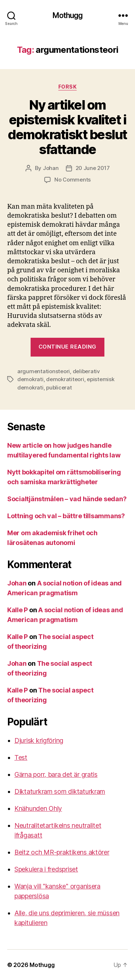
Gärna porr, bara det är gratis (56, 774)
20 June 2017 (93, 168)
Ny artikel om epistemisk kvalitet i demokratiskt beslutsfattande (67, 127)
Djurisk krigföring (39, 740)
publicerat (59, 387)
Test (21, 757)
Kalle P (17, 610)
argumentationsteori (44, 371)
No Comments (73, 180)
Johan (51, 168)
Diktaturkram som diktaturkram (60, 791)
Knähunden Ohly (38, 808)
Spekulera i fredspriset (46, 869)
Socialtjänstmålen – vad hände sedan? (67, 499)
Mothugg (68, 15)
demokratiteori (65, 379)
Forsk (68, 87)
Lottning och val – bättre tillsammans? (66, 516)
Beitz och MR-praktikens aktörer (62, 852)
